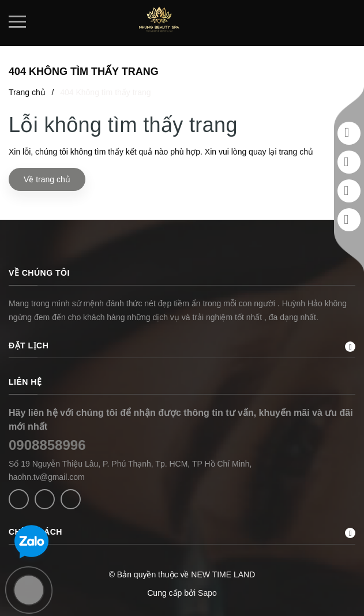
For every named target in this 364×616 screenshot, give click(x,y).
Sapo (207, 593)
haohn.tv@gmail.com (47, 477)
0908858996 (47, 445)
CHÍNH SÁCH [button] (182, 533)
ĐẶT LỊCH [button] (182, 346)
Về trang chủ (47, 179)
